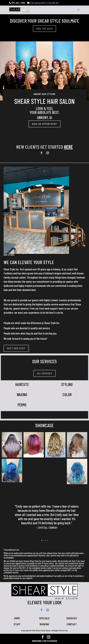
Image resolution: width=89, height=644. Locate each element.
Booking (44, 624)
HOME (17, 618)
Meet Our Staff (16, 348)
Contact (72, 624)
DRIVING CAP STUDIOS (45, 641)
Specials (44, 618)
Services (72, 618)
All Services (45, 373)
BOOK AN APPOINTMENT (44, 124)
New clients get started (45, 147)
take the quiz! (44, 28)
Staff (17, 624)
